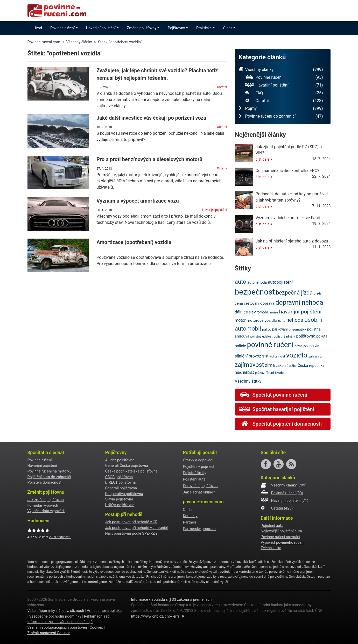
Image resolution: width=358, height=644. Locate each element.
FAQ (284, 93)
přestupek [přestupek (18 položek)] (302, 346)
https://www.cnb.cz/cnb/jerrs (155, 616)
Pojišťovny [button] (176, 28)
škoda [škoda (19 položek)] (279, 373)
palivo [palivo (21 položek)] (267, 329)
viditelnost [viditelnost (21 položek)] (277, 356)
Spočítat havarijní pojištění (277, 409)
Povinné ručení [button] (62, 28)
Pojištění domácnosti (45, 482)
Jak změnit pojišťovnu (46, 500)
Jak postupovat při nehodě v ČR (131, 522)
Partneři (190, 522)
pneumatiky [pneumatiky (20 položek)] (297, 329)
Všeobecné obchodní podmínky (55, 616)
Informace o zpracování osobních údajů (60, 622)
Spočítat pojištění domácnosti (281, 424)
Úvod (38, 28)
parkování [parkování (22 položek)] (280, 329)
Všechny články (281, 70)
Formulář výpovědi (43, 506)
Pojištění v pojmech (199, 467)
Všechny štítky (248, 381)
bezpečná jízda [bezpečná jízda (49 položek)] (294, 293)
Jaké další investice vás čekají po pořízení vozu (151, 118)
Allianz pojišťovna (120, 460)
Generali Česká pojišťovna (127, 466)
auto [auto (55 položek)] (241, 282)
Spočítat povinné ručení (273, 395)
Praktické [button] (204, 28)
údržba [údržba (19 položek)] (292, 366)
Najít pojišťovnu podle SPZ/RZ (130, 534)
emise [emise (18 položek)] (274, 312)
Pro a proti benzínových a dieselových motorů (149, 159)
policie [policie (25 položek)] (240, 346)
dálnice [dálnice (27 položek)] (241, 312)
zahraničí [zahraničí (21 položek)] (315, 356)
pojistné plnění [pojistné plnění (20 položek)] (284, 336)
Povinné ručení (284, 77)
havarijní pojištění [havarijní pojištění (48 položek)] (300, 312)
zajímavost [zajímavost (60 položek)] (250, 365)
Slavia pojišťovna (119, 499)
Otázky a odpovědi (198, 460)
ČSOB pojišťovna (119, 477)
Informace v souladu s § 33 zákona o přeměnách (171, 600)
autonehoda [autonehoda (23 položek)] (257, 282)
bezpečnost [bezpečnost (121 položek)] (255, 292)
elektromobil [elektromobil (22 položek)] (259, 312)
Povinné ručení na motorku (50, 471)
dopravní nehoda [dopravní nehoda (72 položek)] (299, 302)
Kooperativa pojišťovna (124, 494)
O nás (188, 510)
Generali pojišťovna (121, 488)
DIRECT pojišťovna (121, 482)
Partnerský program (199, 529)
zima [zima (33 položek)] (270, 365)
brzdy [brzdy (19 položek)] (318, 293)
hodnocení (60, 537)
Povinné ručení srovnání (280, 537)
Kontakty (190, 516)
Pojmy (281, 109)
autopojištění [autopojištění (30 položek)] (280, 282)
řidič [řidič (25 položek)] (238, 373)
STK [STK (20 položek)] (265, 356)
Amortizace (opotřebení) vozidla (134, 242)
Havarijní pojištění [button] (101, 28)
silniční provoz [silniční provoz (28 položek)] (248, 356)
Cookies (96, 628)
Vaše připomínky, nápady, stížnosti (56, 611)
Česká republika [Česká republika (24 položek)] (311, 366)
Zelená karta (271, 548)
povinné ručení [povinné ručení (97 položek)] (270, 345)
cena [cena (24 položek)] (239, 303)
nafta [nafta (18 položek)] (282, 321)
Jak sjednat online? (199, 492)
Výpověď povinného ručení (283, 543)
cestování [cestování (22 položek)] (252, 303)
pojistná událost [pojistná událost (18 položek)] (261, 337)
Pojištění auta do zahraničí (49, 477)
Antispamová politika (104, 611)
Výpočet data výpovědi (46, 511)
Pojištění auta (194, 479)
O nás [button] (228, 28)
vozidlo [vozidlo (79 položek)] (297, 355)
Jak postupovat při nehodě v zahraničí (137, 528)
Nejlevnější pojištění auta (281, 531)
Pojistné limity (195, 473)
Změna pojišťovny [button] (142, 28)
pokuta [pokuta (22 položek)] (322, 336)
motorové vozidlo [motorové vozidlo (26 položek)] (262, 320)
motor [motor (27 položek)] (240, 320)
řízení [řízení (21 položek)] (270, 373)
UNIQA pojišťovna (120, 505)
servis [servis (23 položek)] (314, 346)
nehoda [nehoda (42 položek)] (295, 320)
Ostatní (222, 87)
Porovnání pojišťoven (200, 486)
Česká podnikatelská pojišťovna (132, 471)
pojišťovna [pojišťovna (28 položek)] (306, 336)
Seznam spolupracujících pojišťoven (57, 628)
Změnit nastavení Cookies (49, 633)
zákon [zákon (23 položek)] (281, 366)
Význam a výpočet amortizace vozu (138, 201)
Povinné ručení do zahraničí (281, 116)
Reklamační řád (97, 616)
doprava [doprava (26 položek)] (267, 303)
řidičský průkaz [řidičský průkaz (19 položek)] (254, 373)
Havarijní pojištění (215, 210)
